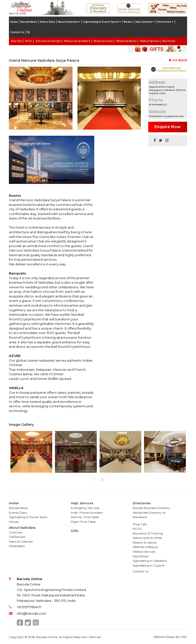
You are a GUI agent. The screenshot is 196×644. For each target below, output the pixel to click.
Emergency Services (85, 508)
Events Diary (47, 22)
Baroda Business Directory (151, 508)
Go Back (178, 60)
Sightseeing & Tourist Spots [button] (102, 22)
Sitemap (95, 637)
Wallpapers (17, 546)
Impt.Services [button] (145, 22)
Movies (128, 22)
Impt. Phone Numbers (87, 513)
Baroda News (29, 22)
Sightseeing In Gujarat (149, 565)
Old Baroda (17, 537)
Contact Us (17, 32)
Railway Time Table (85, 517)
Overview (16, 532)
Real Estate (169, 41)
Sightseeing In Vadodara (150, 561)
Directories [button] (165, 22)
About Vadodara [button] (69, 22)
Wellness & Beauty (126, 41)
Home (14, 22)
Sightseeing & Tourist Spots (28, 517)
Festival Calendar (21, 541)
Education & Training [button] (48, 41)
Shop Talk (16, 41)
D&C (184, 637)
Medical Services (149, 41)
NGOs (29, 41)
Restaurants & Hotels (147, 538)
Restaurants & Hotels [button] (77, 41)
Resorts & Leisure (103, 41)
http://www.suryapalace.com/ (166, 116)
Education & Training (148, 533)
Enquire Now (168, 127)
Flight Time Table (83, 522)
